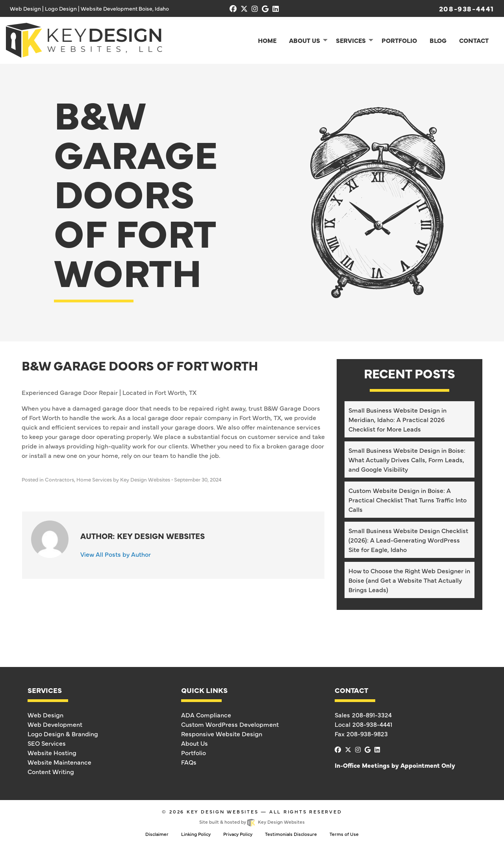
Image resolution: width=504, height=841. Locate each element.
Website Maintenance (59, 762)
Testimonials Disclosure (291, 834)
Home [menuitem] (267, 40)
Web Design (45, 715)
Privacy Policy (238, 834)
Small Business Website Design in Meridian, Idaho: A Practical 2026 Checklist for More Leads (397, 419)
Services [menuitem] (351, 40)
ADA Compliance (206, 715)
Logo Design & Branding (63, 734)
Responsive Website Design (222, 734)
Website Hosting (52, 752)
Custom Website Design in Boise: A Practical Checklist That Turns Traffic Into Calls (408, 500)
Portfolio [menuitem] (399, 40)
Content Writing (51, 771)
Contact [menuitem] (474, 40)
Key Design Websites (223, 811)
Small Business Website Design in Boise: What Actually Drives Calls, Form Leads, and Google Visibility (407, 459)
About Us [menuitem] (305, 40)
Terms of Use (344, 834)
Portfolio (194, 752)
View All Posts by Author (116, 554)
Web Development (55, 724)
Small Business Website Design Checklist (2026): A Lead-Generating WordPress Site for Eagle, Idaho (408, 540)
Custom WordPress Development (230, 724)
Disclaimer (157, 834)
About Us (195, 743)
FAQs (189, 762)
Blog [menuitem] (438, 40)
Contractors (59, 479)
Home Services (94, 479)
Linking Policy (196, 834)
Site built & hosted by (252, 822)
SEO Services (47, 743)
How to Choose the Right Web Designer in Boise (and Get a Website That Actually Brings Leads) (409, 580)
